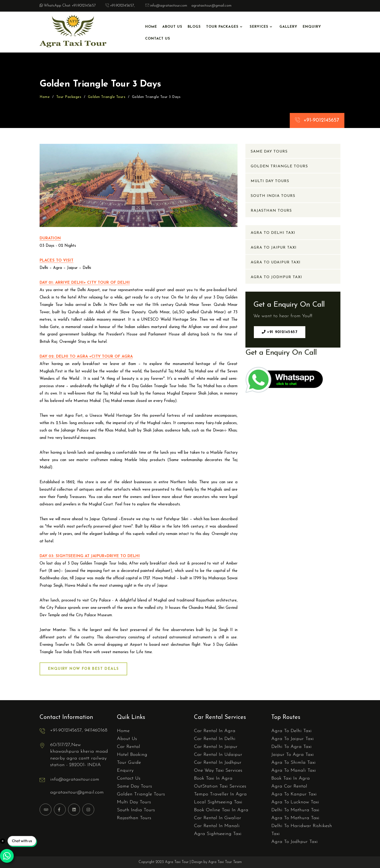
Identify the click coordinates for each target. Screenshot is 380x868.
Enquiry (312, 27)
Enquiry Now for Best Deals (83, 669)
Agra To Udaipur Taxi (276, 262)
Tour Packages (222, 27)
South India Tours (273, 196)
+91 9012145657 (280, 332)
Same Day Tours (269, 152)
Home (151, 27)
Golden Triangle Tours (107, 97)
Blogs (194, 27)
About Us (172, 27)
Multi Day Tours (270, 181)
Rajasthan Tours (271, 211)
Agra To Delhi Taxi (273, 233)
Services (259, 27)
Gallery (288, 27)
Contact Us (158, 39)
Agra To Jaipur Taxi (274, 248)
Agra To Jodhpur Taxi (276, 277)
